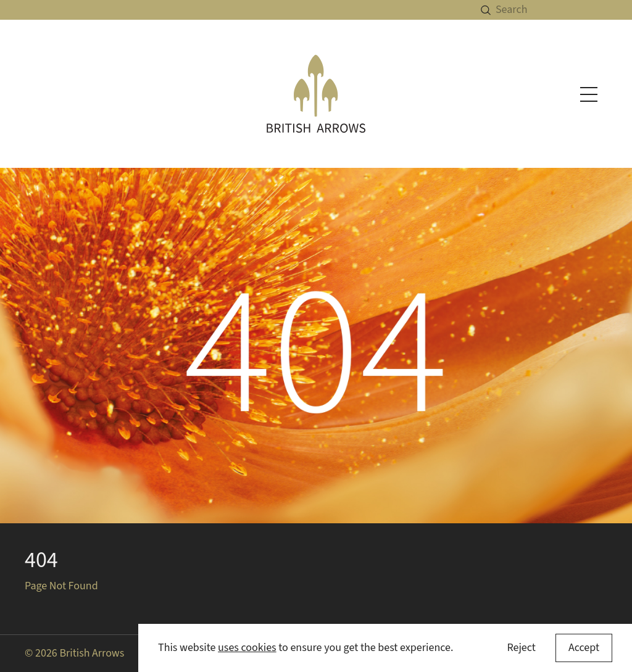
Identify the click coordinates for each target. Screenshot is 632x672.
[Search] (564, 10)
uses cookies (247, 648)
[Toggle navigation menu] (589, 94)
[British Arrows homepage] (316, 94)
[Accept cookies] (584, 648)
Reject (521, 648)
